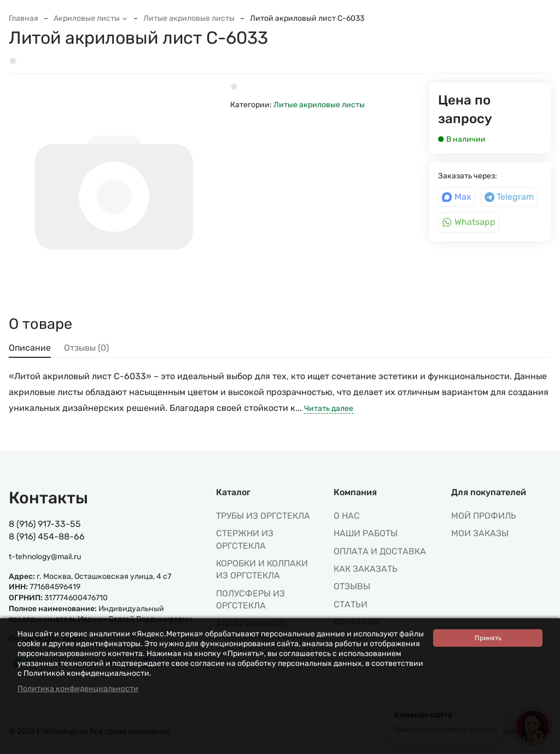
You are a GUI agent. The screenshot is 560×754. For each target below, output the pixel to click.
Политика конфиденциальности (78, 689)
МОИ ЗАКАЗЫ (480, 533)
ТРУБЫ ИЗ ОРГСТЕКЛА (263, 516)
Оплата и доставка (380, 551)
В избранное (185, 61)
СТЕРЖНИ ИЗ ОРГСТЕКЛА (245, 539)
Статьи (351, 604)
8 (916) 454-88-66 (47, 536)
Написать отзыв (44, 61)
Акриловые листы (91, 18)
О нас (347, 516)
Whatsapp (469, 222)
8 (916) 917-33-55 (45, 524)
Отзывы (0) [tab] (86, 348)
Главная (24, 18)
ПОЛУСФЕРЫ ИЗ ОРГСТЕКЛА (250, 599)
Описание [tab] (30, 348)
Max (457, 197)
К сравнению (118, 61)
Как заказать (366, 569)
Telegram (509, 197)
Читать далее (329, 408)
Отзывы (352, 586)
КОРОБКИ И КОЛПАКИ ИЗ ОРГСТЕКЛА (262, 569)
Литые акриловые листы (189, 18)
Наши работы (366, 533)
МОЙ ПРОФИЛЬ (484, 516)
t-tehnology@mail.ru (45, 557)
